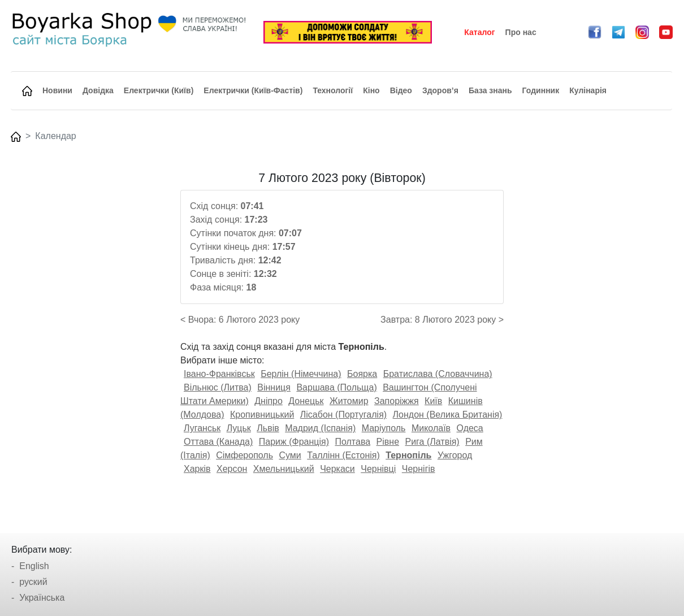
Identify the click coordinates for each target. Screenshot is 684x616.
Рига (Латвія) (432, 442)
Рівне (388, 442)
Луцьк (239, 428)
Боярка (362, 374)
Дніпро (269, 401)
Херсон (232, 469)
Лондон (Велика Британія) (448, 415)
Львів (268, 428)
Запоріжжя (397, 401)
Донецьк (306, 401)
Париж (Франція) (294, 442)
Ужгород (455, 455)
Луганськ (202, 428)
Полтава (352, 442)
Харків (197, 469)
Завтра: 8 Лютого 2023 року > (442, 320)
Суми (290, 455)
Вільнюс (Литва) (218, 387)
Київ (433, 401)
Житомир (349, 401)
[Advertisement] (595, 341)
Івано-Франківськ (219, 374)
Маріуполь (384, 428)
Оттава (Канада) (218, 442)
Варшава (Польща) (336, 387)
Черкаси (337, 469)
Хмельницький (284, 469)
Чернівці (378, 469)
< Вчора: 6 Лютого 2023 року (240, 320)
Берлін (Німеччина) (301, 374)
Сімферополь (244, 455)
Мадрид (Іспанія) (320, 428)
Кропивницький (262, 415)
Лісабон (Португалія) (343, 415)
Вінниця (274, 387)
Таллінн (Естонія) (343, 455)
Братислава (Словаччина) (438, 374)
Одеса (470, 428)
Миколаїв (431, 428)
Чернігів (419, 469)
